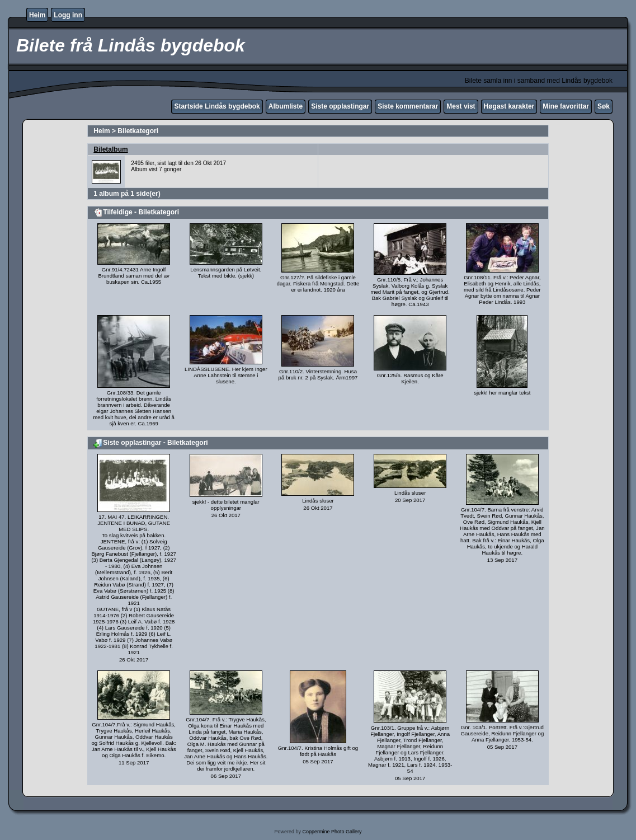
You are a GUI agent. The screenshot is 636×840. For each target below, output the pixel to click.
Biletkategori (138, 131)
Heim (37, 15)
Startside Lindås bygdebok (217, 106)
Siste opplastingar (340, 106)
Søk (604, 106)
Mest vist (461, 106)
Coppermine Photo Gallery (332, 832)
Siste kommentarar (408, 106)
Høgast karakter (509, 106)
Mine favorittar (566, 106)
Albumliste (286, 106)
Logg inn (68, 15)
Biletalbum (110, 149)
